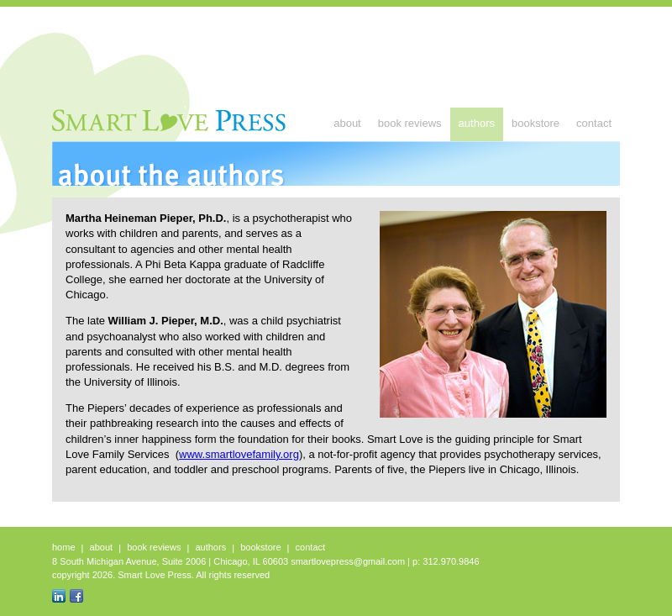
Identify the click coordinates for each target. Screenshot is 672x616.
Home (64, 547)
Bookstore (535, 123)
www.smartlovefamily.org (239, 454)
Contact (594, 123)
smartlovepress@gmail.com (348, 561)
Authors (477, 123)
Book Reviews (410, 123)
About (347, 123)
